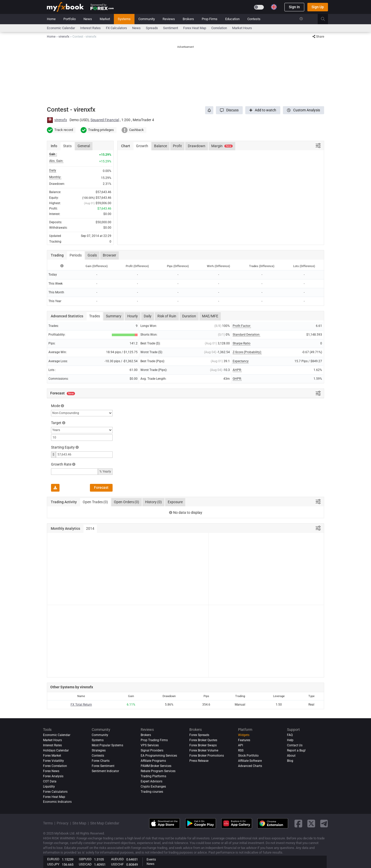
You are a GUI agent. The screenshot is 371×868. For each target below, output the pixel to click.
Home (51, 19)
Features (244, 740)
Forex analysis (53, 776)
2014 (90, 528)
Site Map (79, 823)
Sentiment (171, 28)
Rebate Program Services (158, 771)
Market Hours (242, 28)
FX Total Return (81, 705)
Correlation (219, 28)
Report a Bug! (296, 750)
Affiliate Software (250, 761)
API (241, 745)
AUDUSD (117, 859)
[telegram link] (324, 824)
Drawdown (197, 146)
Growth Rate (61, 464)
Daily (148, 316)
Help (290, 740)
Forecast (101, 487)
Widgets (244, 735)
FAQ (290, 735)
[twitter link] (311, 824)
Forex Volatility (53, 761)
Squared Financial (105, 120)
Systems (124, 19)
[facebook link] (298, 824)
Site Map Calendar (105, 823)
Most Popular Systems (107, 745)
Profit (177, 146)
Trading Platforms (153, 776)
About (291, 756)
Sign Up (318, 7)
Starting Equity (63, 447)
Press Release (199, 761)
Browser (109, 255)
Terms (48, 823)
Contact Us (295, 745)
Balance (161, 146)
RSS (241, 750)
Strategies (99, 750)
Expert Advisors (151, 781)
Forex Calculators (55, 792)
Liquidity (49, 787)
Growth (142, 146)
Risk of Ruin (167, 316)
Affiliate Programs (153, 761)
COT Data (50, 781)
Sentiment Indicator (105, 771)
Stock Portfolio (248, 756)
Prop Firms (210, 19)
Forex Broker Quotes (203, 740)
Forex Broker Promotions (207, 756)
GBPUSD (85, 859)
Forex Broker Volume (204, 750)
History (153, 502)
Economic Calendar (61, 28)
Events (151, 859)
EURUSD (53, 859)
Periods (76, 255)
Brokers (188, 19)
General (84, 146)
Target (56, 423)
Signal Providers (152, 750)
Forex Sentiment (103, 766)
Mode (56, 406)
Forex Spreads (199, 735)
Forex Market (52, 756)
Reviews (169, 19)
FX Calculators (116, 28)
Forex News (51, 771)
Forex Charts (101, 761)
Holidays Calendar (56, 750)
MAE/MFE (210, 316)
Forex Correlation (55, 766)
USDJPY (53, 864)
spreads (152, 28)
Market (105, 19)
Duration (189, 316)
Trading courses (152, 792)
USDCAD (85, 864)
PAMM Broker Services (156, 766)
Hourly (133, 316)
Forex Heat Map (195, 28)
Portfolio (70, 19)
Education (232, 19)
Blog (290, 761)
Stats (67, 146)
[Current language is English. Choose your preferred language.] (274, 7)
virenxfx (61, 120)
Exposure (175, 502)
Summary (114, 316)
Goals (92, 255)
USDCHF (117, 864)
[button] (229, 110)
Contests (254, 19)
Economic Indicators (57, 802)
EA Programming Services (159, 756)
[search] (326, 19)
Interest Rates (90, 28)
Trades (95, 316)
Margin (222, 146)
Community (147, 19)
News (88, 19)
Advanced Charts (250, 766)
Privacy (63, 823)
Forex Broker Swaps (203, 745)
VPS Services (150, 745)
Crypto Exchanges (153, 787)
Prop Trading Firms (154, 740)
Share (318, 37)
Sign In (294, 7)
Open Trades (95, 502)
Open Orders (127, 502)
